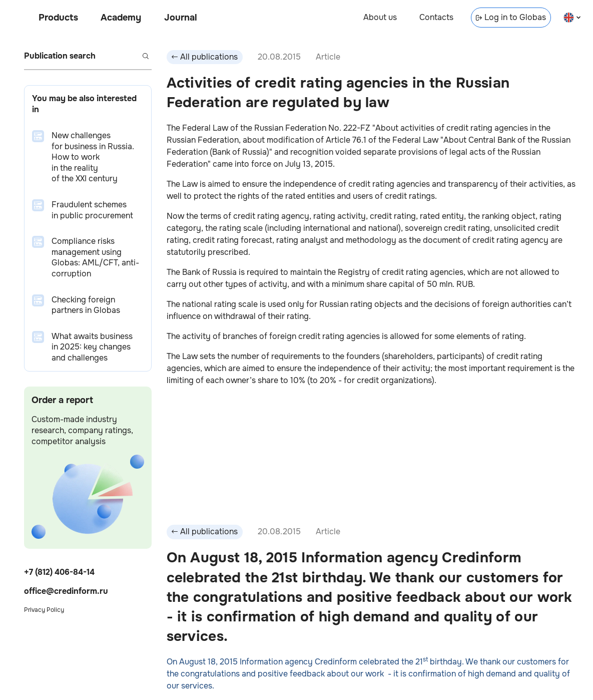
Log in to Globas (511, 17)
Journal (181, 18)
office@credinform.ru (66, 591)
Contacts (436, 17)
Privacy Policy (44, 610)
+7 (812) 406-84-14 (59, 572)
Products (58, 18)
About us (380, 17)
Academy (121, 18)
